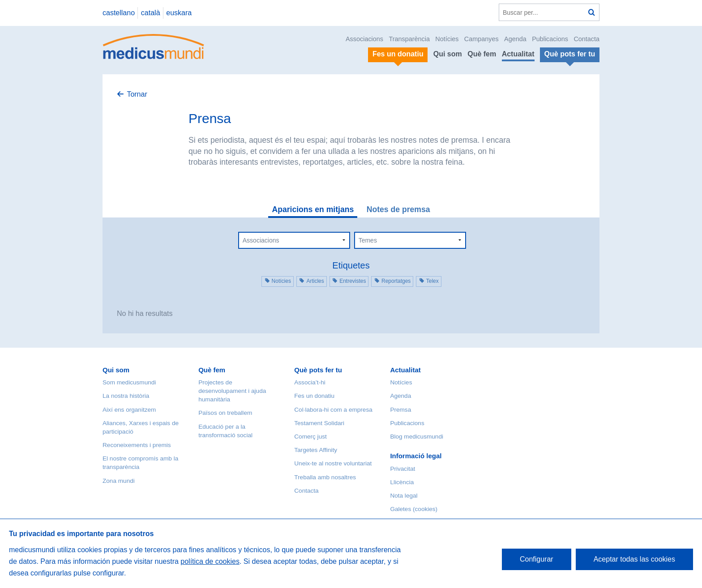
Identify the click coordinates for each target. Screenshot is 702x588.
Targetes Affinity (316, 450)
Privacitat (402, 469)
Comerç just (310, 437)
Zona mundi (119, 481)
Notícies (447, 39)
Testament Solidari (319, 423)
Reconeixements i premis (137, 445)
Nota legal (404, 496)
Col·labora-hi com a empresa (333, 410)
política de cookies (210, 561)
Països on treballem (225, 413)
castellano (119, 13)
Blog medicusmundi (417, 437)
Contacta (586, 39)
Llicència (402, 482)
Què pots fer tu (318, 370)
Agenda (515, 39)
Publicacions (550, 39)
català (151, 13)
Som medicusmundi (129, 382)
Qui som (448, 54)
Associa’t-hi (310, 382)
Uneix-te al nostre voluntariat (333, 463)
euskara (179, 13)
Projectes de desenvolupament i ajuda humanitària (232, 391)
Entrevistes (353, 281)
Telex (432, 281)
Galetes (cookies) (414, 509)
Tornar (137, 94)
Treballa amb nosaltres (325, 477)
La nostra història (126, 396)
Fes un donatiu (314, 396)
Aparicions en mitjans (313, 209)
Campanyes (482, 39)
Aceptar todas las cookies (634, 559)
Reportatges (396, 281)
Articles (315, 281)
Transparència (409, 39)
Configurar (537, 559)
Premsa (400, 410)
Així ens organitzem (129, 410)
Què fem (482, 54)
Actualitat (518, 54)
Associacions (364, 39)
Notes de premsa (398, 209)
